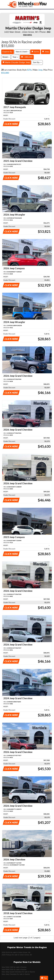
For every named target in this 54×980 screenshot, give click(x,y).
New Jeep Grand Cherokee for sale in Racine (18, 972)
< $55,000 (27, 57)
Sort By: (37, 62)
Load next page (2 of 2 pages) (27, 938)
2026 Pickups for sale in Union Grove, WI (17, 955)
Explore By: (8, 52)
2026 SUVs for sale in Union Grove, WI (16, 952)
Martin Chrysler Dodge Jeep (16, 62)
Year (15, 57)
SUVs (35, 52)
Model (6, 57)
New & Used (22, 52)
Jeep (45, 52)
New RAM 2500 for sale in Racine (14, 969)
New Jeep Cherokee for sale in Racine (16, 974)
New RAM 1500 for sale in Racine (14, 967)
